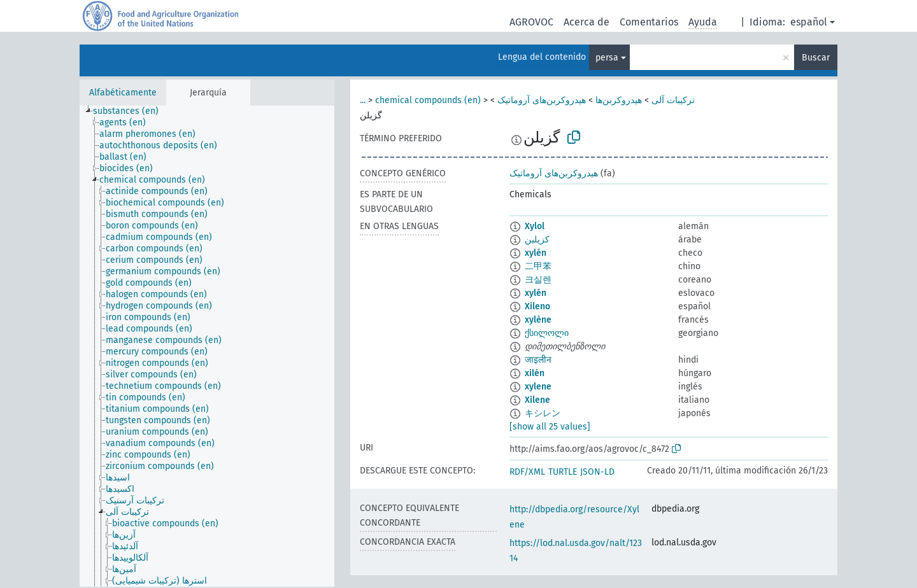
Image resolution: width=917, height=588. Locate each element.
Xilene (537, 400)
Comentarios (649, 22)
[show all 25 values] (550, 427)
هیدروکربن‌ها (619, 100)
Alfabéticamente (123, 93)
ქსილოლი (547, 333)
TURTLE (563, 472)
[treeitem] (131, 111)
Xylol (535, 226)
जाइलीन (538, 360)
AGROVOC (531, 22)
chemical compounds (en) (428, 100)
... (363, 100)
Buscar (816, 58)
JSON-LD (597, 472)
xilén (535, 373)
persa (607, 58)
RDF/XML (527, 472)
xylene (538, 387)
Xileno (537, 306)
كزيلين (537, 240)
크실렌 (538, 280)
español (809, 22)
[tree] (207, 346)
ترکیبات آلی (673, 100)
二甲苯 (538, 266)
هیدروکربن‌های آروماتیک (542, 100)
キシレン (543, 413)
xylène (538, 320)
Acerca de (586, 22)
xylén (536, 253)
